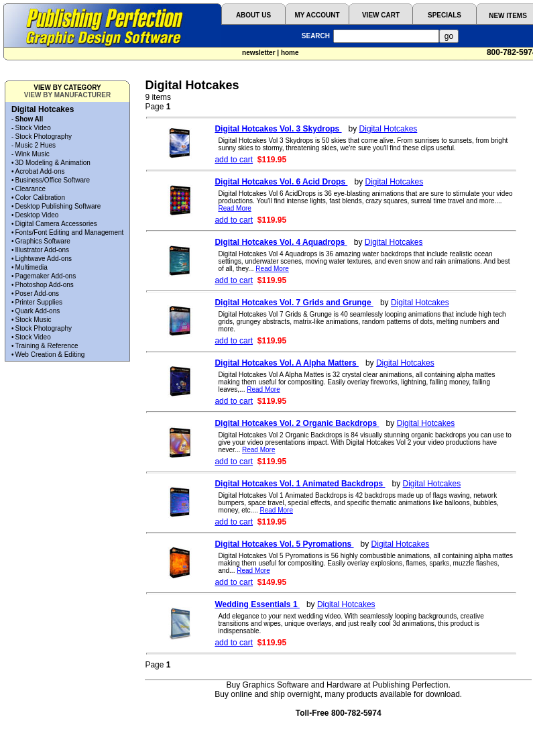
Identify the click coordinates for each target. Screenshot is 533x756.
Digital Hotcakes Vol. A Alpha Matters (287, 363)
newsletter (258, 53)
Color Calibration (40, 198)
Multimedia (32, 267)
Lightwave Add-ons (44, 259)
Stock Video (33, 128)
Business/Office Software (53, 180)
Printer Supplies (39, 302)
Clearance (31, 189)
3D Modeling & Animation (53, 163)
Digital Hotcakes (389, 129)
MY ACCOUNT (317, 15)
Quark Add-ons (38, 311)
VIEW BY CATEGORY (67, 88)
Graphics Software (43, 241)
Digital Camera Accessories (56, 224)
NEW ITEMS (508, 16)
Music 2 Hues (36, 145)
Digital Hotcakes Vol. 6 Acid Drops (281, 182)
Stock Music (34, 320)
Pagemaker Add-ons (46, 276)
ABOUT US (253, 15)
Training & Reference (47, 346)
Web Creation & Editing (50, 355)
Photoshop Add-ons (45, 285)
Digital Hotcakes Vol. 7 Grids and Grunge (294, 303)
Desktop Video (37, 215)
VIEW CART (381, 15)
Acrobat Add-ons (40, 171)
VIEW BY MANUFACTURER (67, 95)
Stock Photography (44, 137)
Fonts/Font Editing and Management (70, 232)
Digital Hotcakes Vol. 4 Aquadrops (281, 242)
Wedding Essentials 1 (257, 604)
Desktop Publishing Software (58, 206)
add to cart (234, 160)
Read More (234, 208)
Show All (29, 119)
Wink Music (33, 154)
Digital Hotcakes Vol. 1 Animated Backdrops (300, 484)
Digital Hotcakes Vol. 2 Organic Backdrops (297, 423)
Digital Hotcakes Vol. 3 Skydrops (278, 129)
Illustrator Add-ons (43, 250)
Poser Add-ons (38, 293)
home (290, 53)
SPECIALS (445, 15)
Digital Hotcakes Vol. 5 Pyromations (284, 544)
